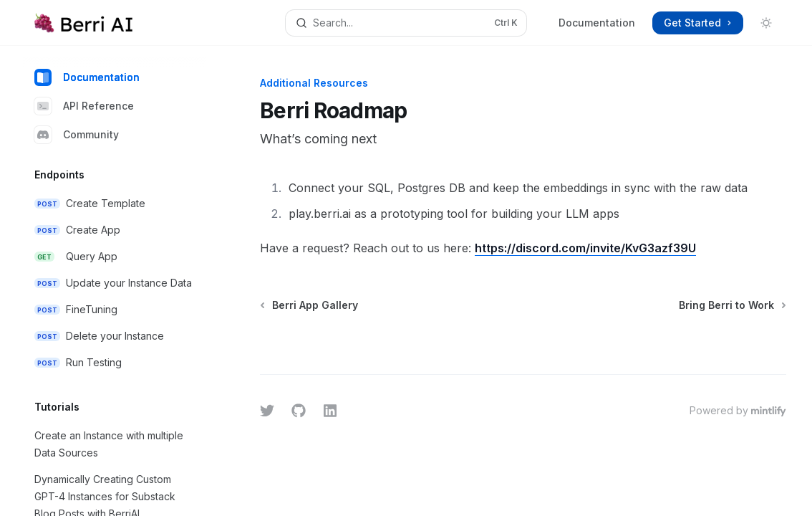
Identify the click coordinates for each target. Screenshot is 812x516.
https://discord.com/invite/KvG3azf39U (585, 248)
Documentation (597, 23)
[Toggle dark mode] (766, 23)
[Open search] (406, 23)
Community (77, 135)
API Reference (84, 106)
